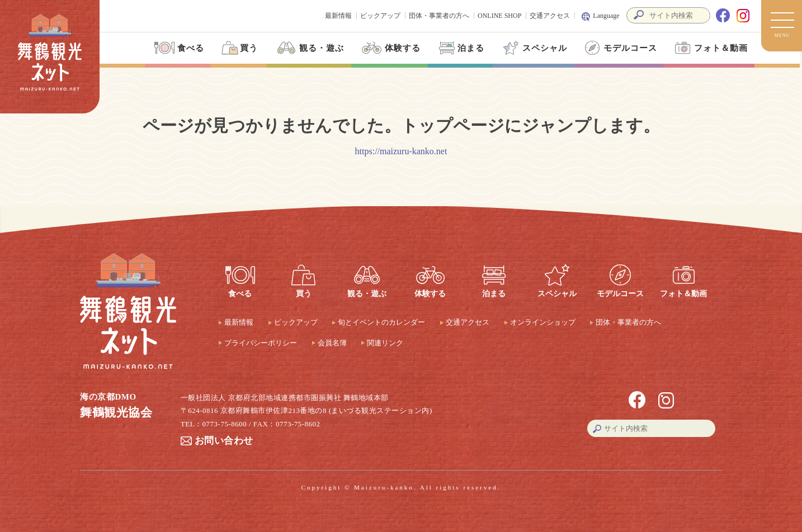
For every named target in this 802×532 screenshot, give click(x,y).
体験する (390, 48)
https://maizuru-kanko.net (401, 151)
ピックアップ (380, 16)
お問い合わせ (224, 441)
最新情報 (338, 16)
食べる (178, 48)
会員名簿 (332, 343)
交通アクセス (550, 16)
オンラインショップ (543, 322)
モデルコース (619, 48)
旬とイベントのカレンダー (381, 322)
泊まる (461, 48)
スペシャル (533, 48)
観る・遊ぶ (309, 48)
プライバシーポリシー (261, 343)
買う (239, 48)
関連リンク (385, 343)
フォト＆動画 (709, 48)
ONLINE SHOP (499, 16)
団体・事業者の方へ (439, 16)
